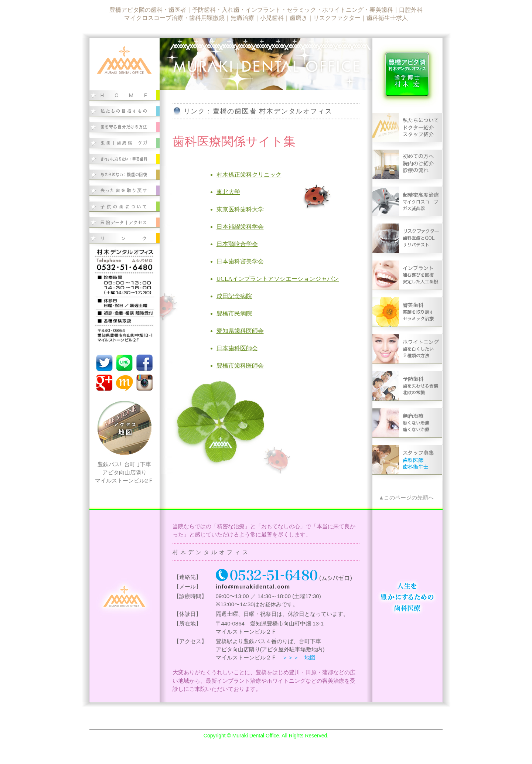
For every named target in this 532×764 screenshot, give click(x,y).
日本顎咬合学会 (237, 244)
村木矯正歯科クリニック (249, 175)
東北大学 (228, 192)
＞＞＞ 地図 (299, 657)
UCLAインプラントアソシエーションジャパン (278, 279)
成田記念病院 (234, 296)
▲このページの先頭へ (406, 498)
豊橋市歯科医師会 (240, 366)
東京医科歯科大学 (240, 209)
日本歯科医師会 (237, 348)
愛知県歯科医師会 (240, 331)
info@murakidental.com (253, 586)
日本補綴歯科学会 (240, 227)
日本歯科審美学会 (240, 261)
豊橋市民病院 (234, 313)
